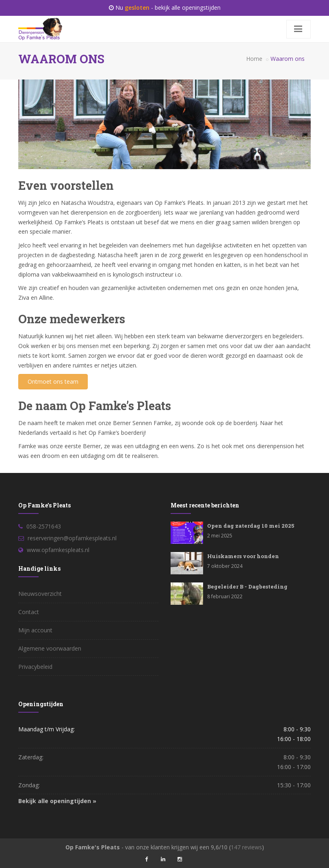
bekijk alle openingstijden (188, 8)
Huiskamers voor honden (243, 556)
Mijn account (35, 630)
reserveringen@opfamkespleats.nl (72, 538)
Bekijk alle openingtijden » (57, 801)
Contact (29, 612)
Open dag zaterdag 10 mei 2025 (251, 526)
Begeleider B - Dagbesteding (247, 587)
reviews (246, 847)
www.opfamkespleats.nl (58, 550)
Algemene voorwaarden (50, 648)
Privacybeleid (35, 667)
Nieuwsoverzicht (40, 594)
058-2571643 (44, 526)
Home (254, 59)
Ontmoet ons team (53, 381)
